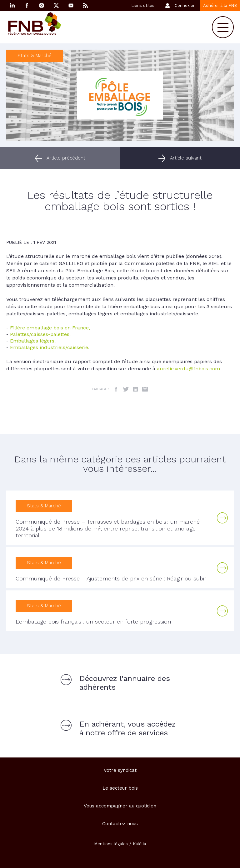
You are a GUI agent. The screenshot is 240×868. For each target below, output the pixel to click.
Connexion (185, 5)
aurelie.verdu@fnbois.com (188, 369)
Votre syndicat (120, 770)
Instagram (42, 5)
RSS (86, 5)
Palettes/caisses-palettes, (40, 334)
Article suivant (186, 158)
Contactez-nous (120, 824)
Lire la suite (222, 518)
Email (145, 389)
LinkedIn (135, 389)
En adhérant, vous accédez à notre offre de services (128, 728)
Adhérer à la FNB (220, 5)
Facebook (27, 5)
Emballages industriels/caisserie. (50, 347)
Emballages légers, (33, 341)
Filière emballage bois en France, (50, 328)
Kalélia (139, 844)
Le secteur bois (120, 788)
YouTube (71, 5)
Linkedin (12, 5)
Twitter (126, 389)
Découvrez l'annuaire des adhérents (125, 683)
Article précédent (66, 158)
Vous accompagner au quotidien (120, 806)
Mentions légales (111, 844)
